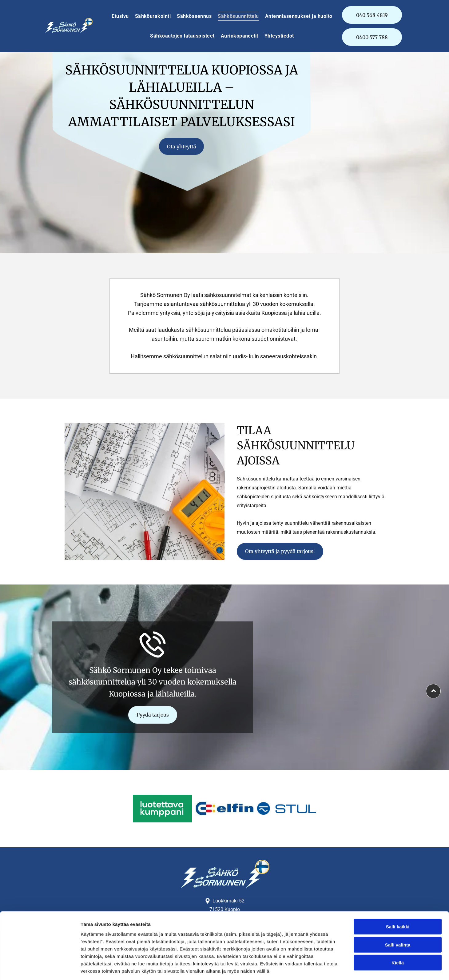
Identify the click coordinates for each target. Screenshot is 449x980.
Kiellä (398, 935)
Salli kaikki (398, 899)
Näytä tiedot (329, 968)
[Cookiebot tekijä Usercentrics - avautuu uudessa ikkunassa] (40, 968)
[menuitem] (120, 16)
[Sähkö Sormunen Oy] (162, 809)
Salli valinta (398, 917)
